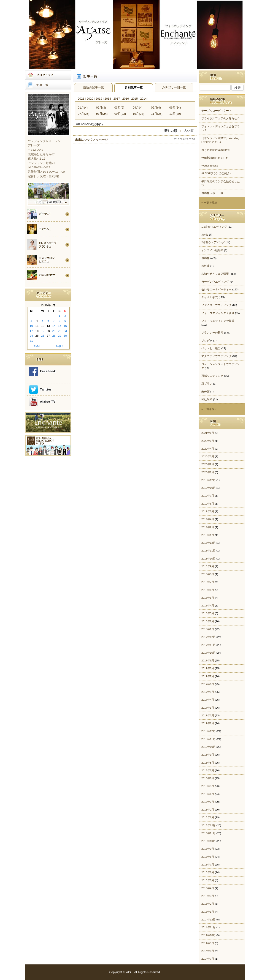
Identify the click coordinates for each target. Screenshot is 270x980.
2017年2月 (208, 715)
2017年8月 (208, 668)
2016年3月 (208, 802)
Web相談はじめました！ (216, 158)
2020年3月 (208, 456)
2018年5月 (208, 598)
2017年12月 (208, 637)
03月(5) (119, 108)
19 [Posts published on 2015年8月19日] (43, 331)
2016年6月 (208, 778)
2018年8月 (208, 574)
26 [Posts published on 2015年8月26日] (43, 336)
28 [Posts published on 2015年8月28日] (54, 336)
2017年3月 (208, 708)
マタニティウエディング (216, 356)
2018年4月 (208, 606)
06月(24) (175, 108)
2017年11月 (208, 645)
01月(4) (83, 108)
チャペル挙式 (210, 297)
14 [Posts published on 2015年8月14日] (54, 326)
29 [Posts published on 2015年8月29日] (59, 336)
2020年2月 (208, 464)
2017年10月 (208, 653)
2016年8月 (208, 763)
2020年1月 (208, 472)
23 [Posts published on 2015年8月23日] (65, 331)
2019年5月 (208, 511)
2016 (126, 99)
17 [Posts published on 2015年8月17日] (31, 331)
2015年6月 (208, 872)
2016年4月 (208, 794)
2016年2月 (208, 810)
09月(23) (120, 114)
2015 (135, 99)
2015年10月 (208, 841)
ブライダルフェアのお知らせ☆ (221, 118)
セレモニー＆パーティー (216, 289)
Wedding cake (210, 166)
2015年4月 (208, 888)
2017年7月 (208, 676)
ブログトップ (48, 75)
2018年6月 (208, 590)
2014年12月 (208, 920)
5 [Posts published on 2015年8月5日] (43, 321)
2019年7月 (208, 496)
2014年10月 (208, 935)
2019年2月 (208, 527)
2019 (99, 99)
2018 (108, 99)
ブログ (205, 341)
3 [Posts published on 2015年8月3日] (31, 321)
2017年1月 (208, 723)
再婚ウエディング (212, 376)
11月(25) (157, 114)
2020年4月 (208, 449)
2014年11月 (208, 927)
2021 (81, 99)
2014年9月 (208, 943)
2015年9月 (208, 849)
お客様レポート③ (212, 193)
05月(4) (156, 108)
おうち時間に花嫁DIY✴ (216, 150)
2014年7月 (208, 959)
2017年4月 (208, 700)
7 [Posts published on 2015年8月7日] (54, 321)
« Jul (37, 346)
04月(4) (138, 108)
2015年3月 (208, 896)
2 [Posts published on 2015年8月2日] (65, 316)
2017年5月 (208, 692)
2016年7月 (208, 770)
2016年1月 (208, 817)
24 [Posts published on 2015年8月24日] (31, 336)
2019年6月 (208, 504)
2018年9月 (208, 566)
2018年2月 (208, 621)
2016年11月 (208, 739)
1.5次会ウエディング (214, 227)
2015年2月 (208, 904)
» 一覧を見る (209, 203)
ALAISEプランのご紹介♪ (216, 173)
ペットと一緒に (211, 348)
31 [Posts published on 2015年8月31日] (31, 341)
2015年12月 (208, 825)
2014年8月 (208, 951)
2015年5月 (208, 880)
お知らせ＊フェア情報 (215, 274)
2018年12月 (208, 543)
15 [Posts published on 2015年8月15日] (59, 326)
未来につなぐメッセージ (91, 140)
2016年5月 (208, 786)
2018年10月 (208, 559)
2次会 (205, 235)
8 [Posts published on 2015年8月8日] (60, 321)
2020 (90, 99)
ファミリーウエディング (216, 305)
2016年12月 (208, 731)
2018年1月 (208, 629)
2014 (143, 99)
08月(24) (102, 114)
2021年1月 (208, 433)
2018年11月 (208, 551)
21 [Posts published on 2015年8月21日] (54, 331)
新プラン (207, 384)
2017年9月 (208, 661)
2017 (117, 99)
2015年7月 (208, 865)
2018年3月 (208, 613)
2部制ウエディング (213, 242)
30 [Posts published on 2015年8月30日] (65, 336)
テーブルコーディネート (216, 111)
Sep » (60, 346)
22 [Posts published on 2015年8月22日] (59, 331)
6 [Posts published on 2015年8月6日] (48, 321)
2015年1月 (208, 912)
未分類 (205, 392)
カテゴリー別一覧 (174, 87)
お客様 (205, 258)
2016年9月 (208, 755)
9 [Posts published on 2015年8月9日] (65, 321)
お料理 (205, 266)
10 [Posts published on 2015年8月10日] (31, 326)
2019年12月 (208, 480)
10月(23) (138, 114)
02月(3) (101, 108)
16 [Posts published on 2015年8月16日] (65, 326)
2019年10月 (208, 488)
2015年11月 (208, 833)
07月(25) (84, 114)
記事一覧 (48, 85)
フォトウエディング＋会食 (218, 313)
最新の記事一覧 (93, 87)
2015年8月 (208, 857)
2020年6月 (208, 441)
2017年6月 (208, 684)
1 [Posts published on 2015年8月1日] (60, 316)
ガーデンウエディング (215, 282)
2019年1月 (208, 535)
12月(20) (175, 114)
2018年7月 (208, 582)
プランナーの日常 (212, 333)
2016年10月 (208, 747)
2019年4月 (208, 519)
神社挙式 (207, 399)
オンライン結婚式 (212, 250)
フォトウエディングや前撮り (219, 321)
